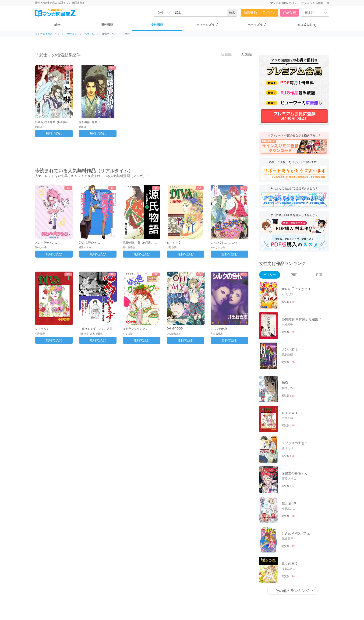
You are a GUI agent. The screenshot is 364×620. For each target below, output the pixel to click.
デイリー (270, 275)
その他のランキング (292, 591)
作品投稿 (290, 12)
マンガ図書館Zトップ (47, 34)
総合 (57, 25)
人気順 (244, 54)
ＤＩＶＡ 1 (42, 329)
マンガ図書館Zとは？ (284, 3)
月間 (319, 275)
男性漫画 (107, 25)
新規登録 (250, 12)
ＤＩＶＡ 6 (173, 243)
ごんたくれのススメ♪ (224, 243)
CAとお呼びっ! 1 (89, 243)
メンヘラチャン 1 (46, 243)
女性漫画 (157, 25)
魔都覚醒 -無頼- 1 (90, 122)
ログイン (269, 12)
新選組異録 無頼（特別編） (52, 122)
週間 (294, 275)
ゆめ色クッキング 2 (135, 329)
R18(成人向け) (307, 25)
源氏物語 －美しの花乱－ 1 (140, 243)
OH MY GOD (175, 329)
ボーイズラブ (257, 25)
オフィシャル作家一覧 (315, 3)
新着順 (223, 54)
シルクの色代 (219, 329)
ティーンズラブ (207, 25)
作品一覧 (89, 34)
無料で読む (54, 134)
